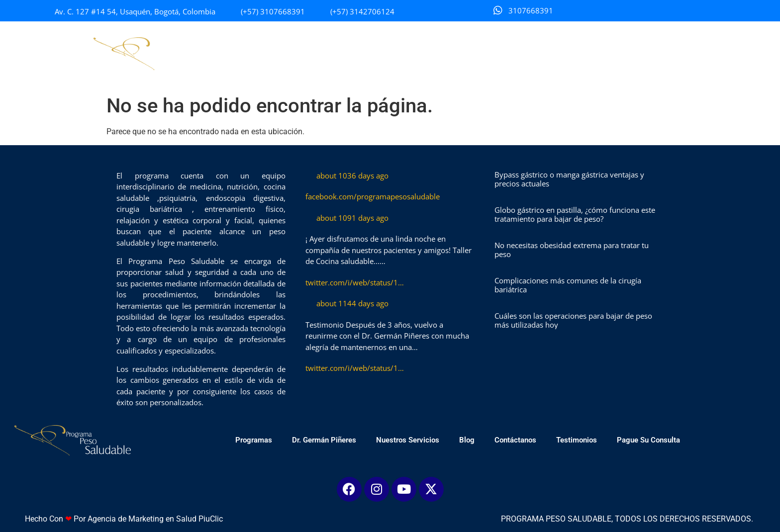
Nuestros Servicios (424, 54)
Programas (270, 54)
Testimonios (592, 54)
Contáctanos (531, 54)
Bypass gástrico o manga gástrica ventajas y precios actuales (569, 179)
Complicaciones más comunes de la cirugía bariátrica (568, 285)
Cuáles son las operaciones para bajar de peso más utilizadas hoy (573, 320)
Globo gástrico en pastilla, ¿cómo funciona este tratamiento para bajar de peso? (575, 214)
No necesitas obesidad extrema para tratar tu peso (572, 250)
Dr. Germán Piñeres (340, 54)
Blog (483, 54)
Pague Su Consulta (664, 54)
